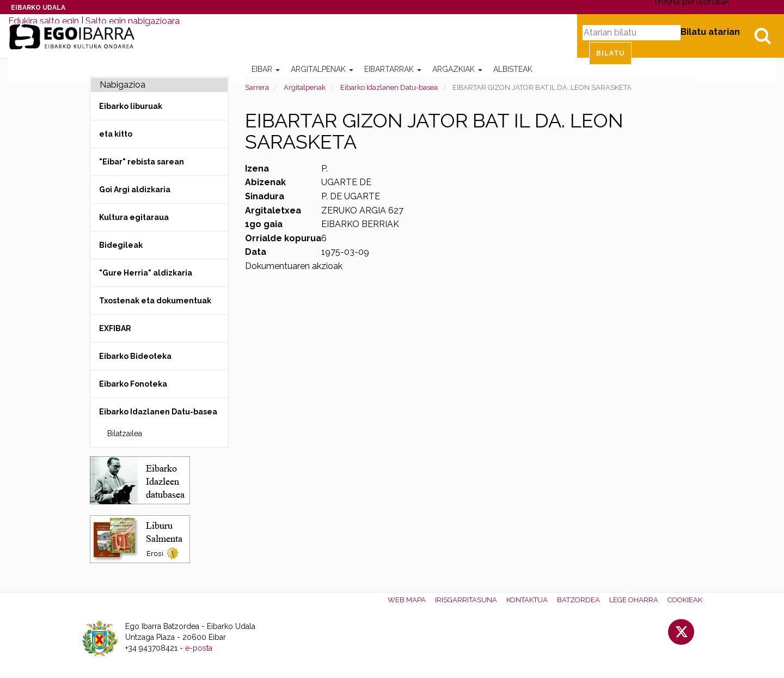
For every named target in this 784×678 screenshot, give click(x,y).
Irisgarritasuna (466, 600)
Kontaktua (527, 600)
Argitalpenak (322, 69)
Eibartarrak (393, 69)
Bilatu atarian (710, 32)
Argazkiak (457, 69)
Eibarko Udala (38, 8)
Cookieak (685, 600)
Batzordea (578, 600)
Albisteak (513, 69)
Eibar (266, 69)
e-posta (199, 648)
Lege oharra (634, 600)
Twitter (681, 632)
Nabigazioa (122, 85)
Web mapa (407, 600)
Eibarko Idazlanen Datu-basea (389, 87)
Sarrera (257, 87)
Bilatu (762, 36)
